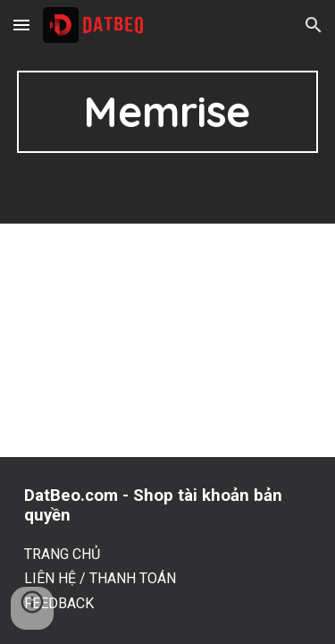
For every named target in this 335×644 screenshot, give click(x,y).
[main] (168, 112)
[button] (21, 25)
